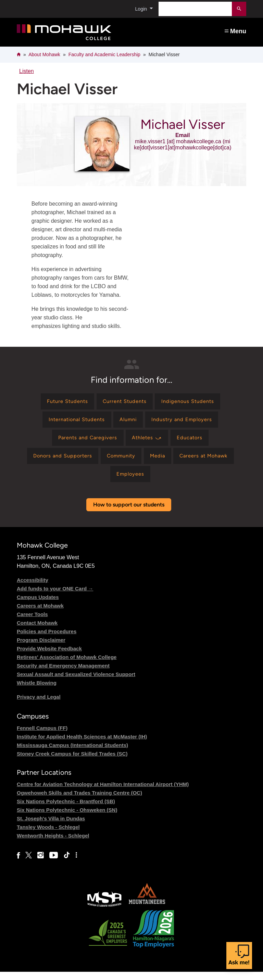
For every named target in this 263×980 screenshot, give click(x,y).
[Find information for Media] (159, 461)
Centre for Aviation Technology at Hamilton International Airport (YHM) (103, 792)
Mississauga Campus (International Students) (72, 753)
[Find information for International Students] (73, 422)
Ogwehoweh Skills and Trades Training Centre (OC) (79, 801)
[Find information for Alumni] (129, 422)
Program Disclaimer (41, 648)
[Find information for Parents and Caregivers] (84, 442)
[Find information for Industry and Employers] (187, 422)
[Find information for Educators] (195, 442)
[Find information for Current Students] (124, 402)
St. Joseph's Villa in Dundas (51, 827)
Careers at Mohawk (40, 614)
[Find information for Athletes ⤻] (148, 442)
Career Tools (32, 622)
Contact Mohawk (37, 631)
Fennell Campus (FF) (42, 736)
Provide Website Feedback (49, 656)
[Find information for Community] (119, 461)
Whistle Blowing (37, 691)
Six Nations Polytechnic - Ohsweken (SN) (67, 818)
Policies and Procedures (47, 639)
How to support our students (129, 513)
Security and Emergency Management (63, 673)
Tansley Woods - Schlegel (48, 835)
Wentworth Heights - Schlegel (53, 844)
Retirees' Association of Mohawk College (67, 665)
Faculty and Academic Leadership (104, 54)
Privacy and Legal (39, 705)
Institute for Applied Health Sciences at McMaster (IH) (82, 745)
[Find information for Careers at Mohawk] (210, 461)
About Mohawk (44, 54)
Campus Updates (38, 605)
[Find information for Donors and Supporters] (55, 461)
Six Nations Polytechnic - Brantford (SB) (66, 810)
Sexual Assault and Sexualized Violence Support (76, 682)
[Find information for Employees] (130, 481)
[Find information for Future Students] (62, 402)
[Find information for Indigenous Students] (193, 402)
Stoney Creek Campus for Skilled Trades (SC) (72, 762)
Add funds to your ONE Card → (55, 596)
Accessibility (33, 588)
